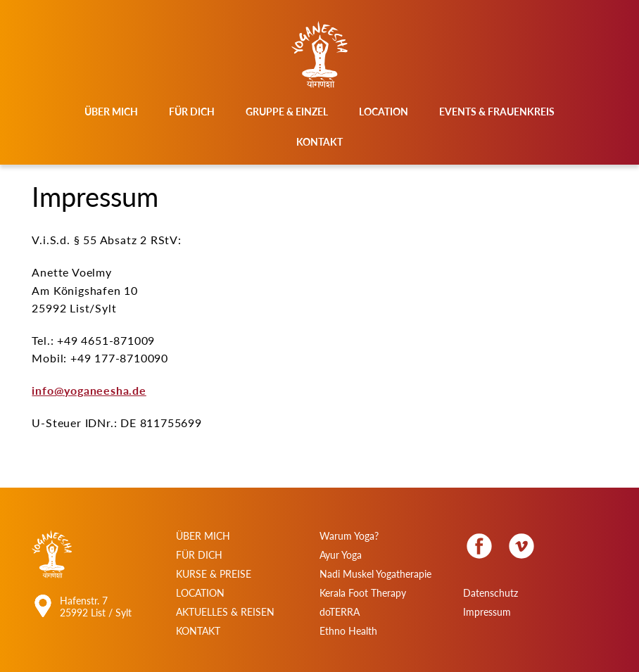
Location (384, 112)
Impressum (487, 612)
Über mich (111, 112)
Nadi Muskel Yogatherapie (375, 574)
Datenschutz (491, 593)
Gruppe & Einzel (287, 112)
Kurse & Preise (214, 574)
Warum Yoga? (349, 536)
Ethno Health (348, 631)
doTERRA (340, 612)
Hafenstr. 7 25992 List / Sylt (96, 607)
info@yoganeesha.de (89, 390)
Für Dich (192, 112)
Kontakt (319, 142)
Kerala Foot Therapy (363, 593)
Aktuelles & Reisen (225, 612)
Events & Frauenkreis (497, 112)
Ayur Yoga (341, 555)
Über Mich (203, 536)
